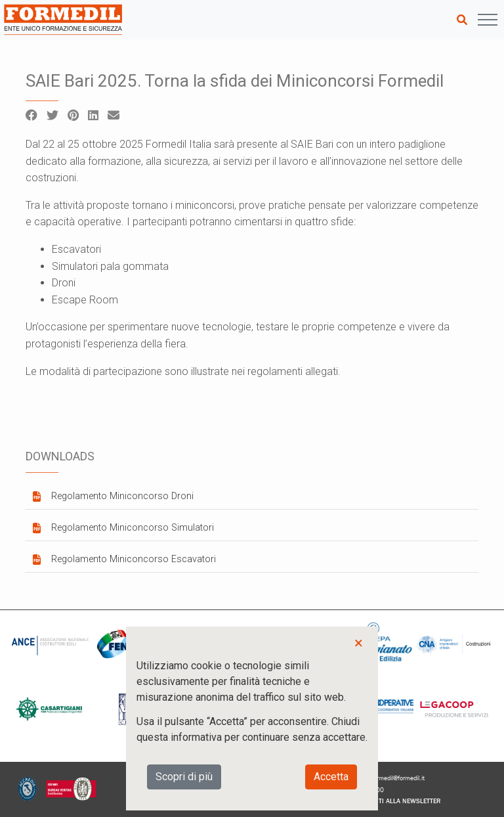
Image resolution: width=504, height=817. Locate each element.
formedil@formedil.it (398, 778)
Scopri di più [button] (184, 777)
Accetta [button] (331, 777)
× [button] (359, 643)
